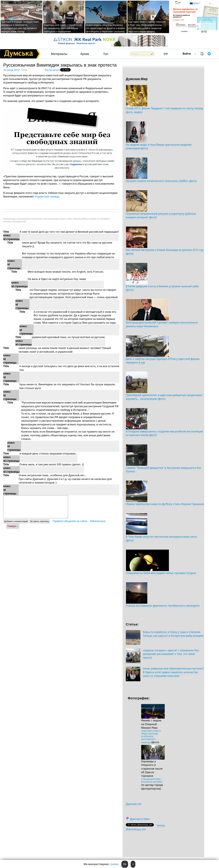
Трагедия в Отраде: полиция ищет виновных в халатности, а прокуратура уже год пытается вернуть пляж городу (20, 27)
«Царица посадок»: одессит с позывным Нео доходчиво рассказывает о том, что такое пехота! (171, 654)
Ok (125, 864)
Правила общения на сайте (70, 521)
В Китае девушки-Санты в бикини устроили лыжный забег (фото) (162, 288)
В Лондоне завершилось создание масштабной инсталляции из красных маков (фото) (164, 433)
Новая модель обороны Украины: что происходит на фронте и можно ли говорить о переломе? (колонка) (105, 28)
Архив (85, 54)
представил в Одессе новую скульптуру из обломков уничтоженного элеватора (151, 737)
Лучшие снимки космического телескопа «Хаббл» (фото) (161, 181)
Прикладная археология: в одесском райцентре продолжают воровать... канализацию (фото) (164, 397)
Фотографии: (139, 698)
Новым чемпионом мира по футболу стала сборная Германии (165, 504)
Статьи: (132, 624)
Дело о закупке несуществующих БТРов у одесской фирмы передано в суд (163, 361)
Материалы (59, 54)
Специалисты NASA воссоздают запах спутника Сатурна (161, 573)
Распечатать (52, 70)
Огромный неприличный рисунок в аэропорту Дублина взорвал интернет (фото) (161, 215)
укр (166, 53)
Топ (106, 54)
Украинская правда (47, 196)
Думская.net (134, 804)
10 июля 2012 (11, 70)
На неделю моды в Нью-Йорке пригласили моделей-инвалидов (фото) (159, 146)
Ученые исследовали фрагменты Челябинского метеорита (163, 606)
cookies (114, 864)
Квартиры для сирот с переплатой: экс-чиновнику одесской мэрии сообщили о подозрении (63, 28)
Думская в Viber (140, 819)
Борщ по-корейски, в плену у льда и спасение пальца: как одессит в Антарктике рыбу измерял (173, 634)
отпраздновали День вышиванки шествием (152, 780)
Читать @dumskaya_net (145, 827)
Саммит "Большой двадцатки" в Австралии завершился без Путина (163, 470)
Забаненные (98, 521)
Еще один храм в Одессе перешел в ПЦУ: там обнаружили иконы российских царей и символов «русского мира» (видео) (147, 27)
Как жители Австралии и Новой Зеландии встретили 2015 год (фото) (165, 252)
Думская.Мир (137, 79)
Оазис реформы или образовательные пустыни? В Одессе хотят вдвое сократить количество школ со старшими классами (173, 672)
